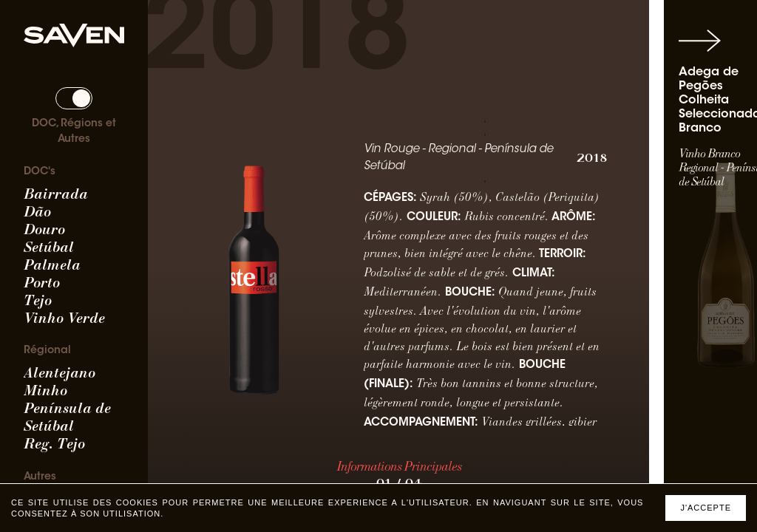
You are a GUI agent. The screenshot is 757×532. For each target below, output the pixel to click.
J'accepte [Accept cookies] (706, 508)
